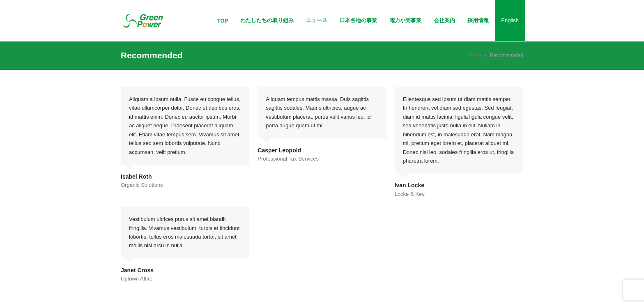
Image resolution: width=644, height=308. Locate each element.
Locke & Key (410, 194)
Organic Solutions (142, 185)
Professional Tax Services (288, 159)
